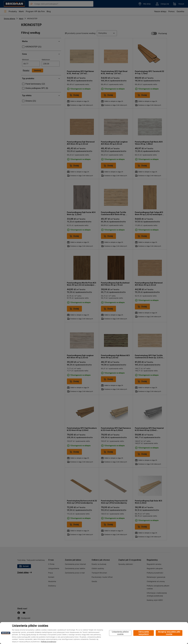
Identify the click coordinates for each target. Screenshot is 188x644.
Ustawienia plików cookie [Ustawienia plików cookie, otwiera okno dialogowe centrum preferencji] (120, 633)
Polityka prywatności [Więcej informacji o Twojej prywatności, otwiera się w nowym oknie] (48, 642)
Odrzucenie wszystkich (144, 633)
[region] (94, 633)
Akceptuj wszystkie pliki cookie (169, 633)
